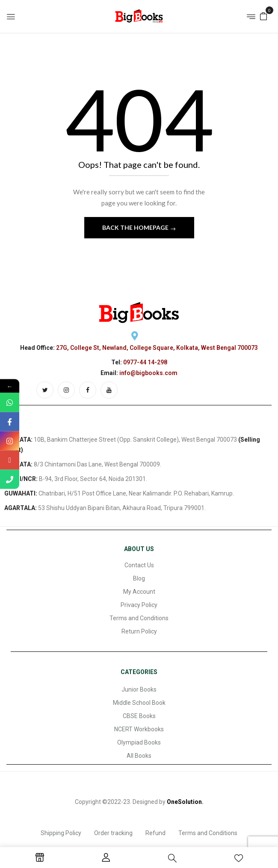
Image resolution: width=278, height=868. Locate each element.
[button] (263, 16)
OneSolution (184, 802)
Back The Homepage (136, 227)
